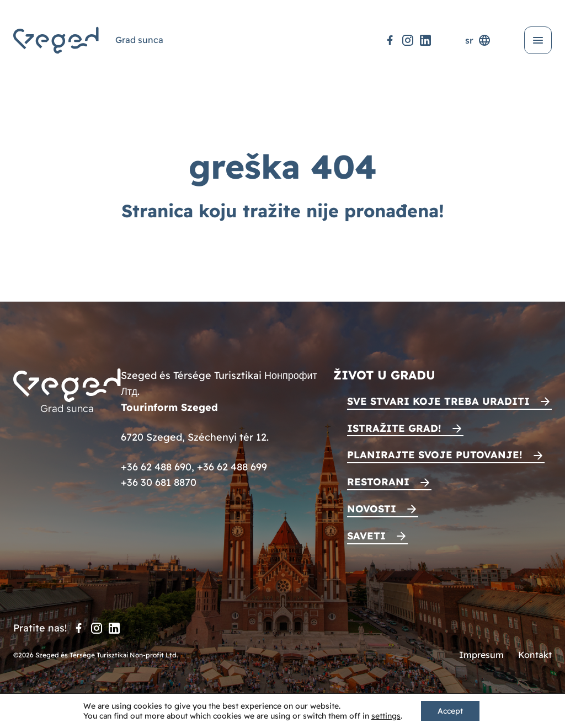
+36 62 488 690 (156, 467)
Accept (450, 711)
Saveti (366, 536)
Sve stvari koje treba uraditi (438, 401)
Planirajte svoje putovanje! (435, 455)
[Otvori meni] (538, 40)
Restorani (378, 482)
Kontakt (535, 655)
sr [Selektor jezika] (478, 40)
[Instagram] (408, 40)
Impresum (481, 655)
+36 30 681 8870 (159, 482)
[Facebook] (390, 40)
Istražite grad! (394, 428)
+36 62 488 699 (232, 467)
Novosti (372, 509)
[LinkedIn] (425, 40)
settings (386, 716)
